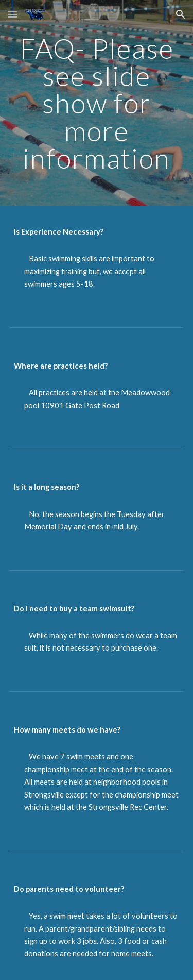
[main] (97, 103)
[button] (12, 14)
